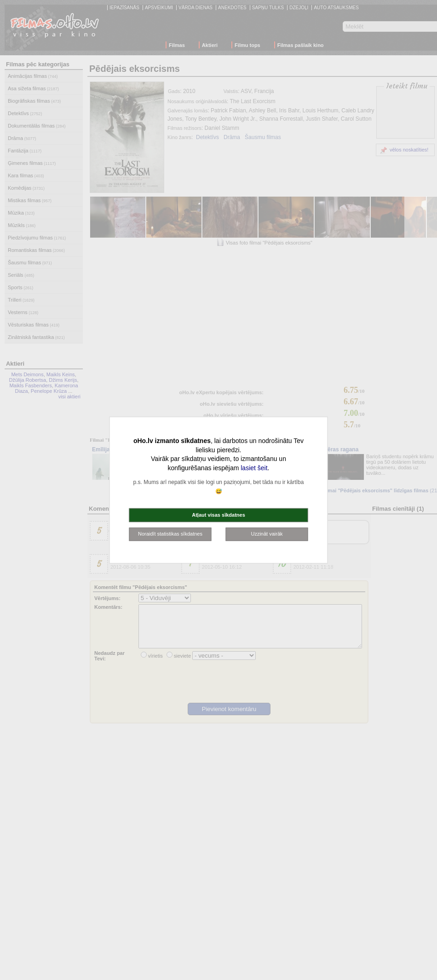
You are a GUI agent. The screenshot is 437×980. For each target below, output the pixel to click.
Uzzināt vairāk (267, 534)
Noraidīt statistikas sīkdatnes (170, 534)
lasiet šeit (254, 467)
